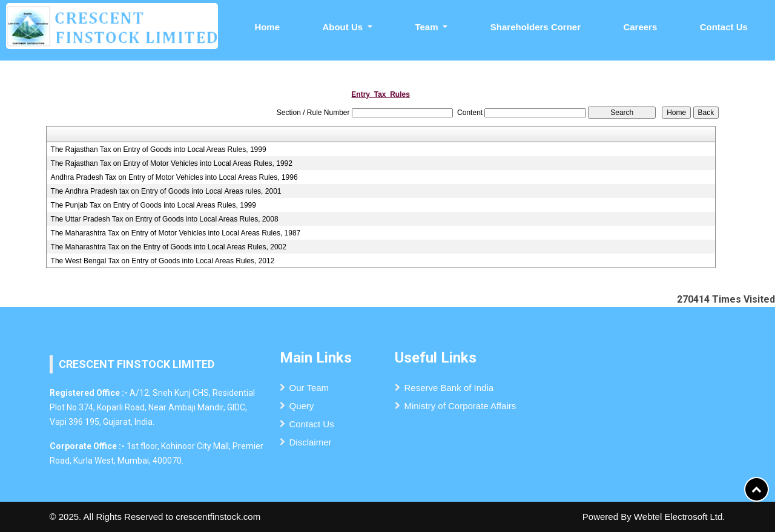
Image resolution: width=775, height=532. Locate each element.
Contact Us (724, 27)
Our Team (309, 388)
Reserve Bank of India (449, 388)
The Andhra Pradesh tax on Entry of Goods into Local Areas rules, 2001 (166, 191)
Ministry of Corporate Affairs (460, 406)
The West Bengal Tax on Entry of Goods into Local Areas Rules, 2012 (163, 261)
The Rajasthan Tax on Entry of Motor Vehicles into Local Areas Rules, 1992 (172, 163)
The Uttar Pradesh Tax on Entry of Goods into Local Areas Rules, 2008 (165, 219)
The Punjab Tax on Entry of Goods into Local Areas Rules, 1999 (153, 205)
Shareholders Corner (536, 27)
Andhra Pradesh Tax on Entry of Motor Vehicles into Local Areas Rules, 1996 (174, 177)
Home (267, 27)
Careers (640, 27)
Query (302, 406)
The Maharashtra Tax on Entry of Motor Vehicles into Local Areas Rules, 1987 (176, 233)
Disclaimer (311, 442)
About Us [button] (344, 27)
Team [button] (427, 27)
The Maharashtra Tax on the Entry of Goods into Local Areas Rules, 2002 (169, 247)
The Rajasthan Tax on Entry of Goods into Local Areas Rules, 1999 (159, 149)
